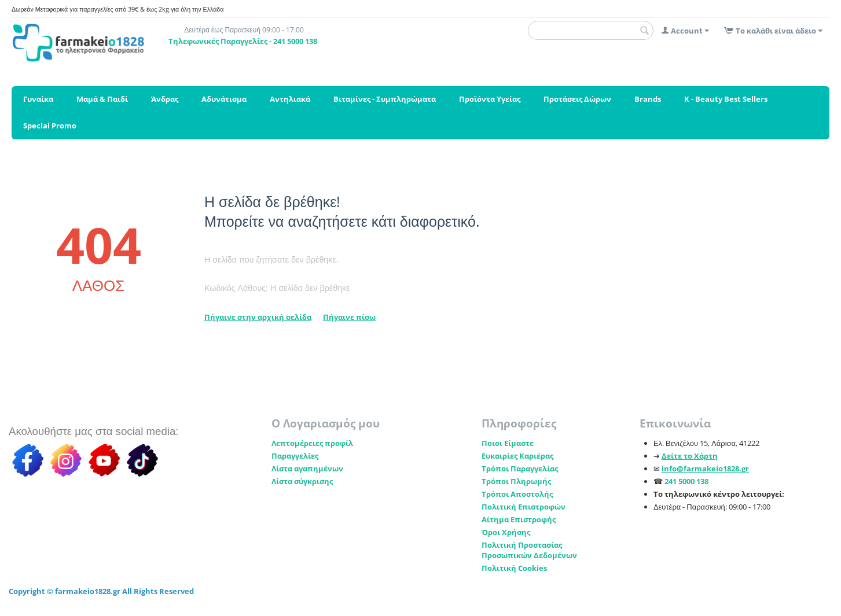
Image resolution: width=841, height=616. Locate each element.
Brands (648, 99)
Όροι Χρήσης (506, 532)
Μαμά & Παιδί (102, 99)
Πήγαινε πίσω (349, 317)
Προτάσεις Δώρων (577, 99)
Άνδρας (165, 99)
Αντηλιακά (290, 99)
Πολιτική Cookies (514, 568)
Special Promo (50, 126)
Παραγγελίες (295, 456)
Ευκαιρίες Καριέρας (517, 456)
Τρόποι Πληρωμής (516, 481)
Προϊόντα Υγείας (490, 99)
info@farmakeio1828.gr (705, 469)
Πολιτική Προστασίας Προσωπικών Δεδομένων (529, 550)
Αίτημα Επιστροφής (519, 519)
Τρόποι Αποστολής (517, 494)
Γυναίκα (38, 99)
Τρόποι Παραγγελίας (520, 469)
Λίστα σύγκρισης (302, 481)
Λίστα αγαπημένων (307, 469)
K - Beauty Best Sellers (726, 99)
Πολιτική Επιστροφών (524, 507)
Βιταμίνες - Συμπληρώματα (385, 99)
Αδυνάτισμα (224, 99)
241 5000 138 (686, 481)
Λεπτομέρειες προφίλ (312, 443)
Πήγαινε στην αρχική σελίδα (258, 317)
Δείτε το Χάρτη (690, 456)
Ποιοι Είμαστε (508, 443)
